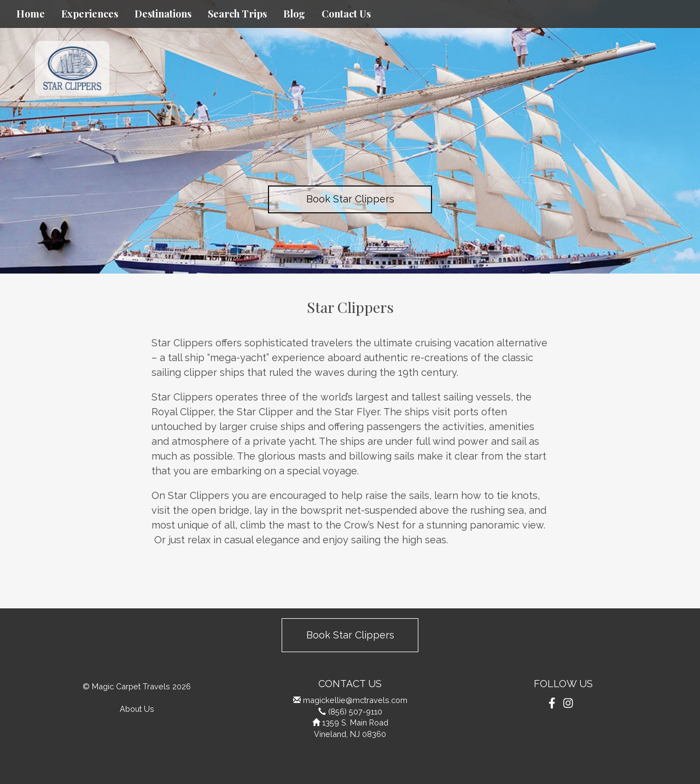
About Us (137, 709)
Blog (294, 14)
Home (31, 14)
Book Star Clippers (350, 199)
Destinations (163, 14)
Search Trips (237, 14)
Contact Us (346, 14)
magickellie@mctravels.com (355, 700)
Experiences (90, 14)
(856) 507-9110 (355, 712)
